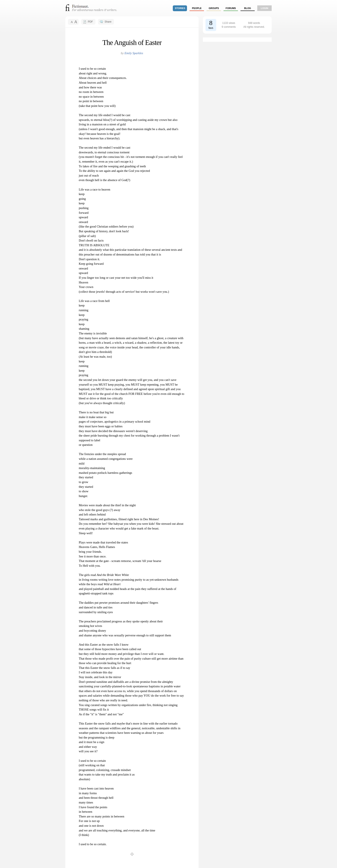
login (264, 8)
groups (214, 8)
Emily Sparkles (134, 53)
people (197, 8)
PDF (90, 22)
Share (108, 22)
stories (180, 8)
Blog (248, 8)
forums (231, 8)
